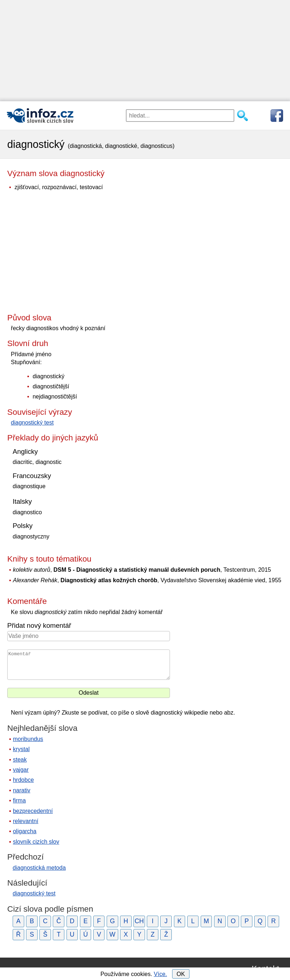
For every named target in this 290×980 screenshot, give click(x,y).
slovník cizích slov (36, 842)
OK (181, 974)
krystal (21, 749)
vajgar (21, 770)
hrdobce (24, 780)
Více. (160, 974)
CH (139, 921)
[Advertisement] (145, 51)
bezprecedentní (33, 811)
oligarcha (25, 831)
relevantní (26, 821)
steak (20, 760)
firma (20, 800)
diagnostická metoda (39, 868)
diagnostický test (32, 423)
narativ (22, 790)
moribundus (28, 739)
